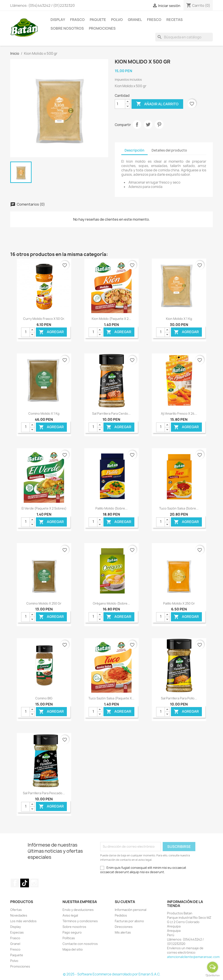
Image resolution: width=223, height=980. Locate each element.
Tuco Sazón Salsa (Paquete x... (111, 698)
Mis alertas (123, 932)
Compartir (137, 124)
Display (58, 20)
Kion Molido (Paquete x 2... (111, 319)
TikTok (25, 883)
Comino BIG (44, 698)
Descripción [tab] (134, 150)
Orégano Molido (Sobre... (111, 603)
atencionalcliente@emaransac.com (193, 957)
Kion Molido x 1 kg (179, 319)
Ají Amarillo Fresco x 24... (179, 413)
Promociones (102, 28)
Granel (135, 20)
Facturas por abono (129, 921)
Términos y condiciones (80, 921)
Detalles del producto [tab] (169, 150)
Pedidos (121, 915)
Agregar (51, 332)
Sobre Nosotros (67, 28)
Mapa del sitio (73, 949)
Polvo (117, 20)
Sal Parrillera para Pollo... (179, 698)
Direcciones (124, 927)
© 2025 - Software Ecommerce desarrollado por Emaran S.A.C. (112, 974)
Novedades (19, 915)
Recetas (175, 20)
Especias (17, 932)
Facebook (15, 883)
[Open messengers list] (213, 967)
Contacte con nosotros (80, 944)
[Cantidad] (120, 104)
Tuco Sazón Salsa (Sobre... (179, 508)
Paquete (98, 20)
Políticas (69, 938)
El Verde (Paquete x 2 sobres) (44, 508)
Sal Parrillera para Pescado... (44, 793)
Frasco (77, 20)
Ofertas (16, 910)
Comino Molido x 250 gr (44, 603)
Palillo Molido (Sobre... (111, 508)
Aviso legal (70, 915)
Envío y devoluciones (78, 910)
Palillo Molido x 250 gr (179, 603)
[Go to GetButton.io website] (213, 976)
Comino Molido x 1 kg (44, 413)
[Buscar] (184, 37)
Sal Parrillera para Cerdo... (111, 413)
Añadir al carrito (157, 104)
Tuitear (148, 124)
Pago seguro (72, 932)
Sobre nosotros (74, 927)
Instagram (34, 883)
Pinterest (159, 124)
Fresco (154, 20)
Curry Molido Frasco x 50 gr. (44, 319)
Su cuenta (125, 902)
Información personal (131, 910)
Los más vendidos (23, 921)
